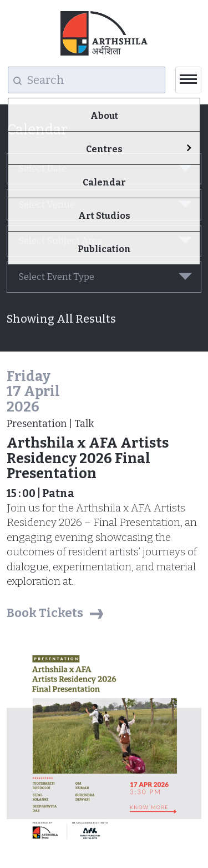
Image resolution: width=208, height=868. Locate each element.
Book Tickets (45, 613)
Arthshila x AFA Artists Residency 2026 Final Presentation (88, 458)
